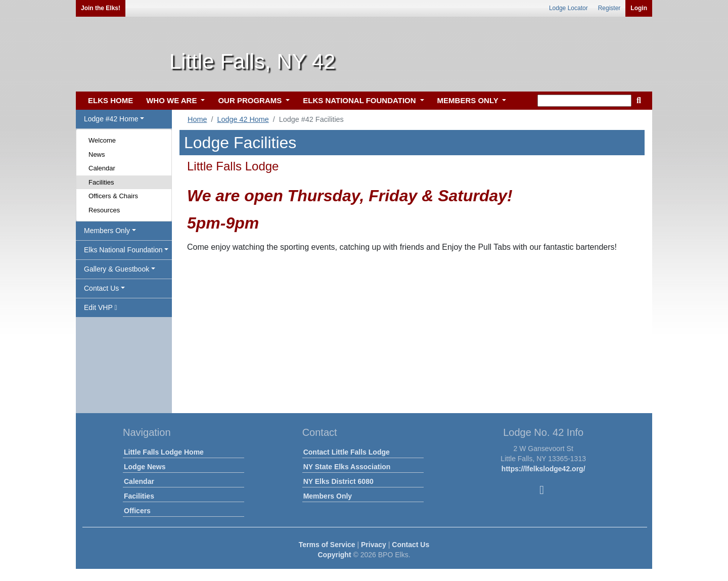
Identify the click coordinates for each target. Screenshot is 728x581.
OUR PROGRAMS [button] (251, 100)
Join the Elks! (101, 8)
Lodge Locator (568, 8)
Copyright (334, 555)
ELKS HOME (110, 100)
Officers (137, 511)
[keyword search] (584, 101)
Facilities (101, 182)
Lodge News (145, 467)
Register (609, 8)
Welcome (102, 140)
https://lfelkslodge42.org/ (543, 469)
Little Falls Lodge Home (164, 452)
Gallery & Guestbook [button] (117, 269)
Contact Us (411, 545)
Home (197, 119)
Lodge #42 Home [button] (111, 119)
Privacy (374, 545)
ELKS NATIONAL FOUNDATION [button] (360, 100)
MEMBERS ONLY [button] (469, 100)
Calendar (102, 168)
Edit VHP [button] (101, 307)
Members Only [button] (107, 231)
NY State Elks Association (347, 467)
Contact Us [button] (101, 288)
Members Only (328, 496)
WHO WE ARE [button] (172, 100)
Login (639, 8)
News (97, 154)
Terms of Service (327, 545)
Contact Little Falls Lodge (347, 452)
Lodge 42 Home (243, 119)
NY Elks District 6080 (338, 481)
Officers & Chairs (113, 196)
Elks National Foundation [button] (123, 250)
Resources (104, 210)
